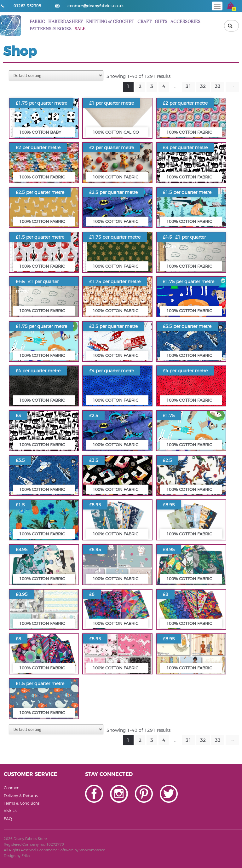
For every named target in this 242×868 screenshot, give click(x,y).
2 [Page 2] (140, 86)
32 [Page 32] (203, 86)
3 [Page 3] (152, 86)
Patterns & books (51, 29)
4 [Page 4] (164, 86)
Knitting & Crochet (110, 21)
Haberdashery (66, 21)
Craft (144, 21)
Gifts (161, 21)
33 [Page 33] (218, 86)
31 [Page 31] (188, 86)
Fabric (37, 21)
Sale (80, 29)
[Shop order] (56, 75)
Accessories (185, 21)
